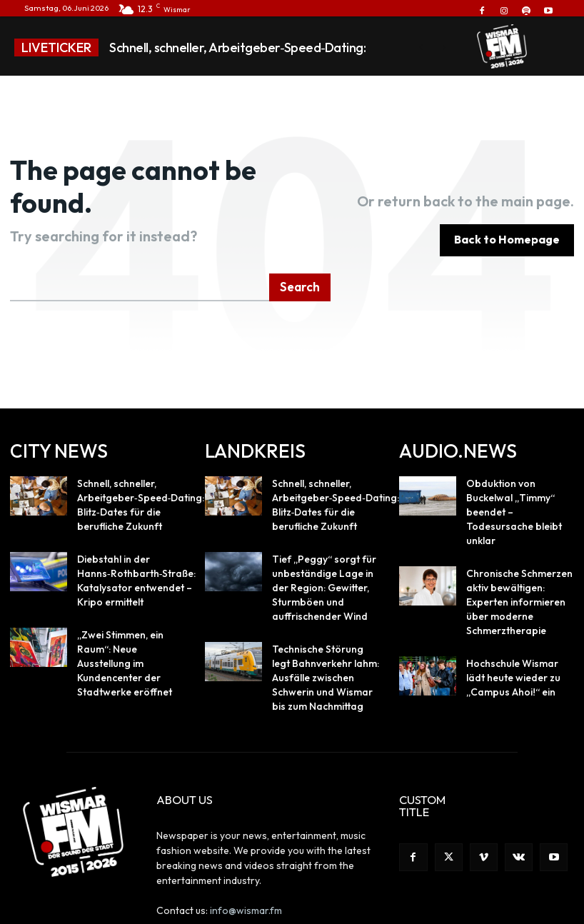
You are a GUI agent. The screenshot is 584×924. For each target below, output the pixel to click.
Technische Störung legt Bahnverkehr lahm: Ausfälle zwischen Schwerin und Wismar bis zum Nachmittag (322, 626)
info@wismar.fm (246, 853)
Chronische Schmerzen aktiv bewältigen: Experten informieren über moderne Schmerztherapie (519, 543)
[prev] (421, 47)
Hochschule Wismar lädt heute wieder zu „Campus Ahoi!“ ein (517, 613)
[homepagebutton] (507, 222)
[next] (444, 47)
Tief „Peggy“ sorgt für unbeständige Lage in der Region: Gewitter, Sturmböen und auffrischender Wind (322, 543)
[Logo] (502, 46)
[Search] (301, 252)
